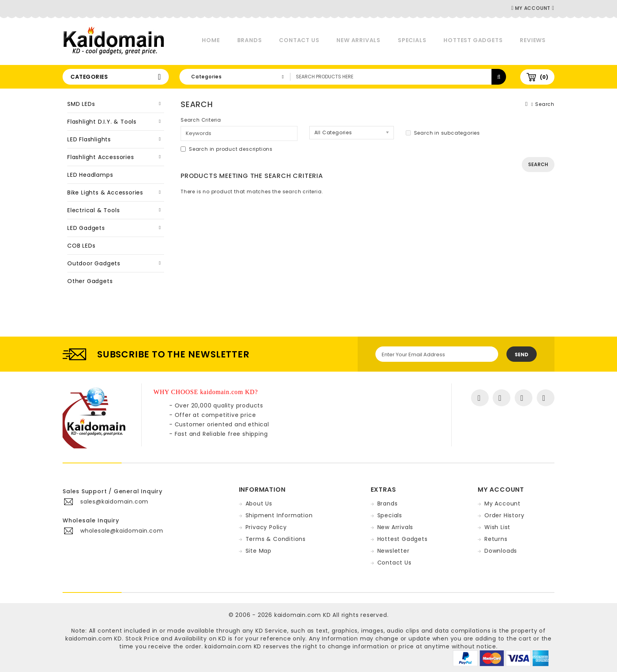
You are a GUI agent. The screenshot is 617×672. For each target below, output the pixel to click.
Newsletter (393, 551)
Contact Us (299, 40)
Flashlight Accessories (101, 157)
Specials (412, 40)
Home (211, 40)
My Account (502, 504)
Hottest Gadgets (473, 40)
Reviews (533, 40)
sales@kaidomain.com (114, 502)
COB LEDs (81, 246)
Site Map (259, 551)
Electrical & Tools (93, 210)
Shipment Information (279, 515)
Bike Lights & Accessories (105, 193)
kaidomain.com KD (303, 615)
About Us (259, 504)
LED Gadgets (86, 228)
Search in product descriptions (227, 149)
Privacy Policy (266, 527)
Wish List (497, 527)
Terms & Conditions (276, 539)
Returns (496, 539)
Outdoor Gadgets (94, 263)
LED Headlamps (90, 175)
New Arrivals (358, 40)
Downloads (501, 551)
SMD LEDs (81, 104)
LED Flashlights (89, 139)
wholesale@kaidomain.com (122, 531)
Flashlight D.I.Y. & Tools (102, 122)
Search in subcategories (443, 133)
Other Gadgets (90, 281)
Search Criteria (201, 120)
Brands (250, 40)
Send (522, 355)
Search (545, 104)
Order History (504, 515)
